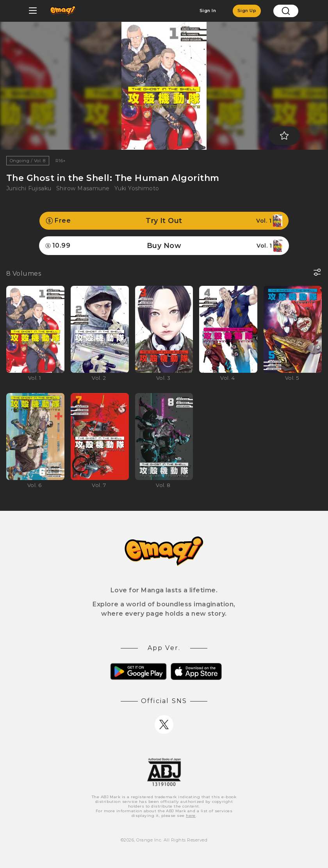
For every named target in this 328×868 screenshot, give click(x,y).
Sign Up (247, 11)
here (191, 816)
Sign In (208, 11)
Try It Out (164, 221)
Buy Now (164, 246)
